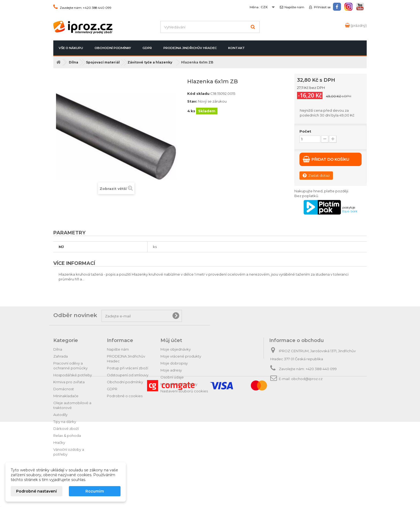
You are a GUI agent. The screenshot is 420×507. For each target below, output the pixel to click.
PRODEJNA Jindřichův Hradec (190, 48)
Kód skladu (198, 93)
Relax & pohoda (67, 435)
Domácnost (64, 389)
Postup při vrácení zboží (127, 368)
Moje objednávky (176, 349)
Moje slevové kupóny (179, 384)
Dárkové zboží (66, 429)
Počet (305, 131)
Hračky (59, 442)
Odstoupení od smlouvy (128, 375)
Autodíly (60, 415)
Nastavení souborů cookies (184, 391)
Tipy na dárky (65, 422)
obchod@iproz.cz (307, 379)
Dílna (58, 349)
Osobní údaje (172, 377)
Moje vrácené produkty (181, 356)
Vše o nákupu (71, 48)
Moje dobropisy (174, 363)
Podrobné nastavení (36, 491)
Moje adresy (171, 370)
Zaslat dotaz (316, 175)
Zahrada (61, 356)
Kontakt (237, 48)
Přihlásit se (322, 7)
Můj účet (171, 340)
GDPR (147, 48)
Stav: (192, 101)
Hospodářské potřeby (73, 375)
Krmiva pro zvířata (69, 382)
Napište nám (294, 7)
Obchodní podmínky (113, 48)
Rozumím (95, 491)
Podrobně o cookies (125, 396)
